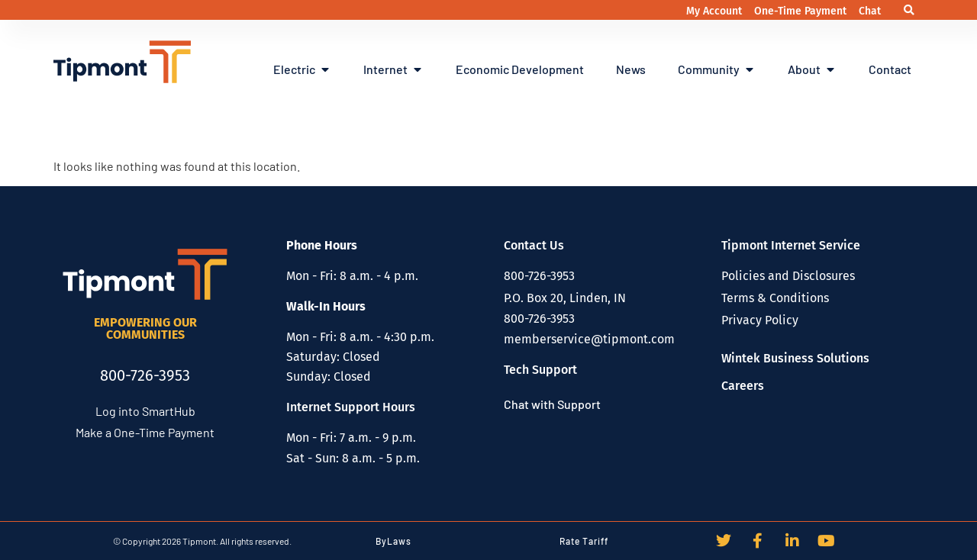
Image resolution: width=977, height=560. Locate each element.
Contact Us (534, 245)
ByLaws (393, 541)
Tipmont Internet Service (791, 245)
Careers (743, 386)
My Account (716, 11)
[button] (909, 10)
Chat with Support (552, 404)
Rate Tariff (584, 541)
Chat (870, 11)
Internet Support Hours (351, 407)
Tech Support (540, 370)
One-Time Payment (802, 11)
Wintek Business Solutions (795, 358)
